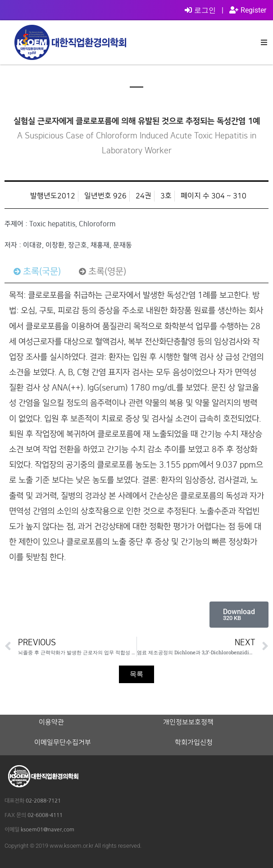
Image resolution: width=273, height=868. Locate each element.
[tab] (37, 271)
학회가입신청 (194, 743)
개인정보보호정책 (188, 722)
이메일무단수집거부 (63, 743)
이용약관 (51, 722)
